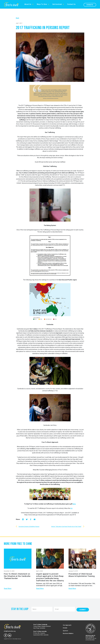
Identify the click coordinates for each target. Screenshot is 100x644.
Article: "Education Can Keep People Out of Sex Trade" (66, 527)
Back (17, 18)
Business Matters (68, 633)
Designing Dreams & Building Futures (29, 527)
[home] (11, 4)
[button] (29, 4)
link (71, 508)
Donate (90, 5)
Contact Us (71, 4)
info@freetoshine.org (10, 631)
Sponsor (65, 631)
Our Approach (67, 625)
